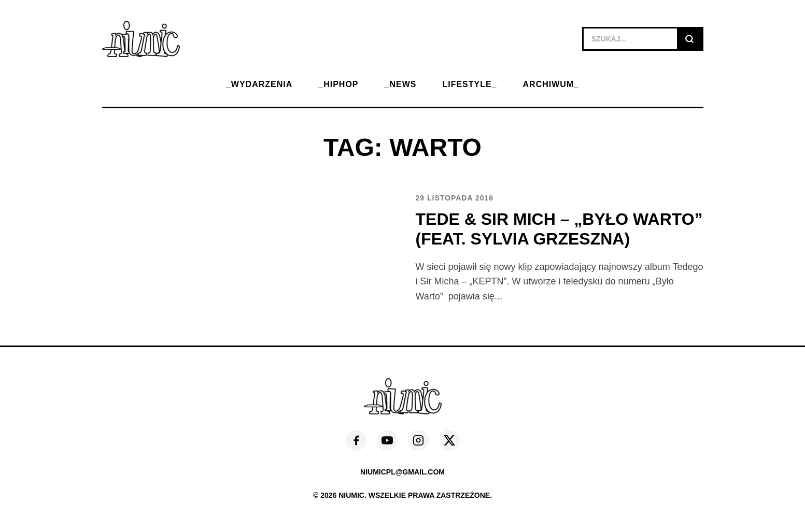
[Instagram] (418, 440)
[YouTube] (387, 440)
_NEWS (401, 84)
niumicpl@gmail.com (402, 472)
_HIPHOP (338, 84)
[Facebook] (356, 440)
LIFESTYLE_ (469, 84)
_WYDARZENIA (259, 84)
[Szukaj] (689, 39)
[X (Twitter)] (449, 440)
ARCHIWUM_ (551, 84)
